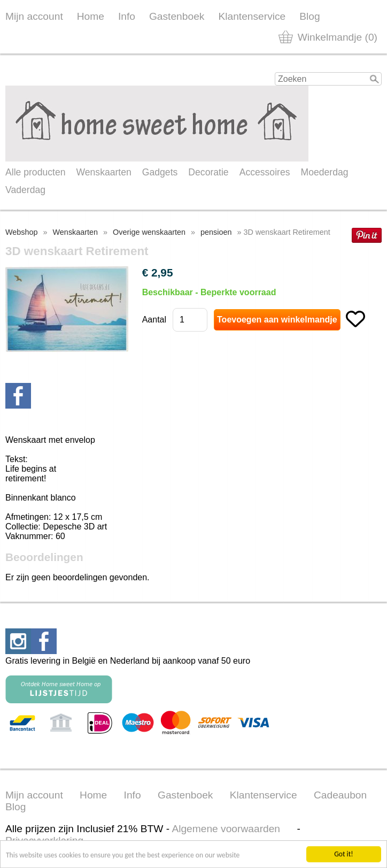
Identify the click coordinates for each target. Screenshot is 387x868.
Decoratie (208, 172)
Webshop (22, 232)
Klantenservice (252, 16)
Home (91, 16)
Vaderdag (25, 190)
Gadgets (160, 172)
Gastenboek (177, 16)
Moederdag (325, 172)
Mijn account (34, 16)
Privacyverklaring (44, 840)
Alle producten (35, 172)
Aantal (154, 320)
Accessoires (265, 172)
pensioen (216, 232)
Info (127, 16)
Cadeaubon (340, 795)
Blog (309, 16)
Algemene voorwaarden (226, 829)
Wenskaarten (103, 172)
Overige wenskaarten (149, 232)
